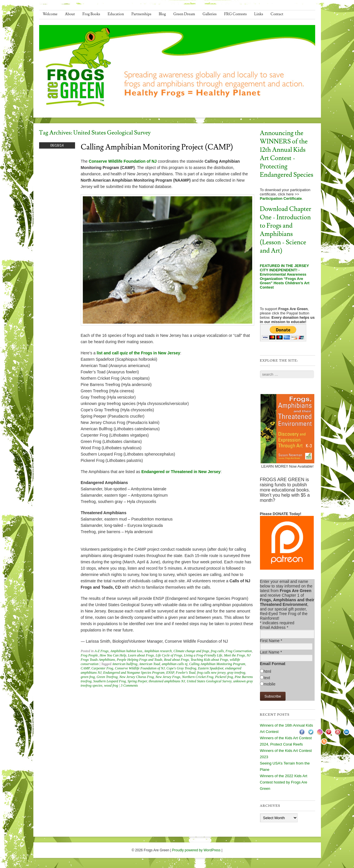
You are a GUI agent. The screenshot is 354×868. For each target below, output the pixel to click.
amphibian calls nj (174, 664)
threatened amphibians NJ (167, 681)
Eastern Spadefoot (211, 668)
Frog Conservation (239, 651)
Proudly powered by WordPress (196, 850)
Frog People (89, 655)
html (267, 671)
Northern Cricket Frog (198, 677)
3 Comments (129, 685)
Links (259, 14)
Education (116, 14)
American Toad (149, 664)
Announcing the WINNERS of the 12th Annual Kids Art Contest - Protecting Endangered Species (287, 154)
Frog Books (91, 14)
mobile (270, 684)
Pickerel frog (224, 677)
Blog (162, 14)
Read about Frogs (177, 660)
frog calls (217, 651)
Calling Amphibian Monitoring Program (217, 664)
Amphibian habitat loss (126, 651)
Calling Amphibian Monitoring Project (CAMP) (157, 147)
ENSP (170, 673)
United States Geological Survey (209, 681)
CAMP (85, 668)
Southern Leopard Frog (109, 681)
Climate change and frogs (191, 651)
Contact (277, 14)
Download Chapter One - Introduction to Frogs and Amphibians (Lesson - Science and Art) (286, 230)
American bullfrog (125, 664)
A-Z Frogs (101, 651)
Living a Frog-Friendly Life (203, 655)
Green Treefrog (107, 677)
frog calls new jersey (212, 673)
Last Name (271, 652)
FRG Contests (235, 14)
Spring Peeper (137, 681)
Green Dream (184, 14)
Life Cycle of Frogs (169, 655)
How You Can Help (113, 655)
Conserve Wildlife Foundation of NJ (140, 668)
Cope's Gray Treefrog (181, 668)
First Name (271, 641)
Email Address (274, 627)
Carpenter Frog (102, 668)
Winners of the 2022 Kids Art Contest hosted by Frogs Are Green (284, 782)
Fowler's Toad (185, 673)
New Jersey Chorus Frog (137, 677)
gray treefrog (236, 673)
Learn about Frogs (141, 655)
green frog (88, 677)
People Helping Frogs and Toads (139, 660)
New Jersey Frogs (168, 677)
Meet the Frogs (235, 655)
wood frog (111, 685)
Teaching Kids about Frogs (209, 660)
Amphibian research (158, 651)
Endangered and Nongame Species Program (134, 673)
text (267, 678)
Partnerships (141, 14)
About (70, 14)
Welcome (50, 14)
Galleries (209, 14)
